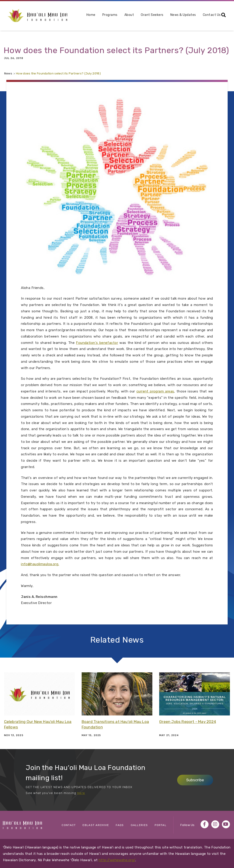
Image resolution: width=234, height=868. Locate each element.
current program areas (155, 391)
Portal (161, 825)
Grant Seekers (145, 15)
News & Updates (176, 15)
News (8, 73)
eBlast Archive (96, 825)
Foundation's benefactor (97, 343)
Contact (69, 825)
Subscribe (195, 780)
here (81, 793)
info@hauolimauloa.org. (40, 564)
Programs (103, 15)
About (122, 15)
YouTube (226, 824)
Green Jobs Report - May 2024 (188, 722)
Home (84, 15)
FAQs (120, 825)
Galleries (139, 825)
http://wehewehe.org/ (117, 860)
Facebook (205, 824)
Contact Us (205, 15)
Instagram (215, 824)
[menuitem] (84, 17)
